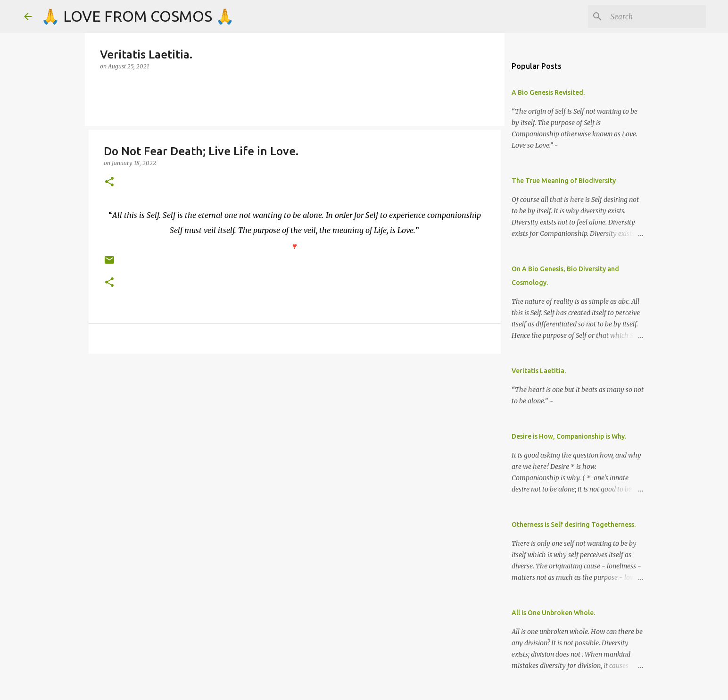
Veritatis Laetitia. (539, 371)
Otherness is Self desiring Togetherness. (574, 525)
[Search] (656, 17)
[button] (109, 182)
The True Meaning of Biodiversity (564, 181)
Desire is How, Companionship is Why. (569, 436)
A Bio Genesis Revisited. (548, 92)
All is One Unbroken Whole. (553, 613)
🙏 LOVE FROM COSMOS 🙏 (138, 16)
